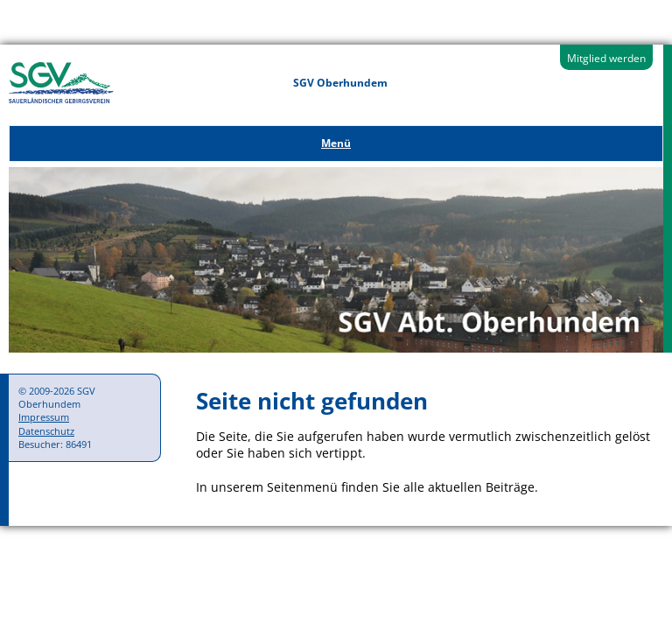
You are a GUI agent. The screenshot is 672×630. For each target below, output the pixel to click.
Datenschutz (46, 431)
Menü (336, 143)
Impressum (44, 417)
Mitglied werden (606, 58)
